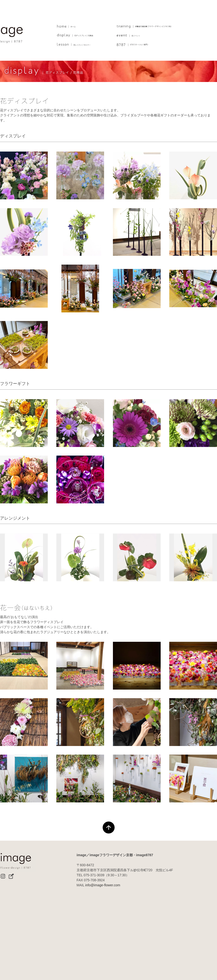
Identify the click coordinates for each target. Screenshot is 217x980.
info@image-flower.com (103, 885)
